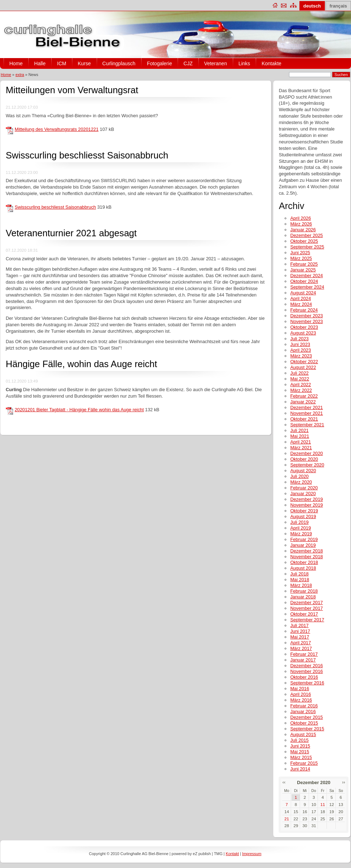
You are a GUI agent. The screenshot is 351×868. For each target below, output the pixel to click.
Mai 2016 (300, 689)
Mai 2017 (300, 637)
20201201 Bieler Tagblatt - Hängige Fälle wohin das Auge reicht (79, 410)
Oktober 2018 (304, 562)
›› (344, 782)
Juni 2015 (300, 746)
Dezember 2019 (306, 499)
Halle (40, 63)
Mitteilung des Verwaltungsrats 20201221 (57, 129)
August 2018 (303, 568)
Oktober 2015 (304, 723)
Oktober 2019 (304, 511)
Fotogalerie (159, 63)
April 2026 (300, 218)
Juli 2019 (299, 522)
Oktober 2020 (304, 459)
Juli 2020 (299, 476)
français (338, 6)
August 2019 (303, 516)
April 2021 (300, 442)
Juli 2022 (299, 373)
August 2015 (303, 734)
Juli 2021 (299, 430)
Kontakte (271, 63)
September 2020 (307, 465)
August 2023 (303, 333)
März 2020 (301, 482)
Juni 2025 (300, 253)
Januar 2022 (303, 402)
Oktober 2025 (304, 241)
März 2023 (301, 356)
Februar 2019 (304, 539)
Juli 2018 (299, 574)
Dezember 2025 (306, 235)
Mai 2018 (300, 580)
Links (244, 63)
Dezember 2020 (306, 453)
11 (323, 805)
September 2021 (307, 425)
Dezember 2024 (306, 276)
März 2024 (301, 304)
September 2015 (307, 729)
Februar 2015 (304, 763)
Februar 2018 (304, 591)
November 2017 (306, 608)
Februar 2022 (304, 396)
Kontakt (232, 854)
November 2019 (306, 505)
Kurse (84, 63)
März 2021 (301, 448)
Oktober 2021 (304, 419)
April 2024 (300, 298)
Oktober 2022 (304, 362)
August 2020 (303, 471)
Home (16, 63)
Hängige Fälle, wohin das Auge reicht (81, 364)
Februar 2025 (304, 264)
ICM (62, 63)
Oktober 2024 (304, 281)
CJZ (188, 63)
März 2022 (301, 390)
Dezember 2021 (306, 407)
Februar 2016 (304, 706)
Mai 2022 (300, 379)
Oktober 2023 (304, 327)
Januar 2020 (303, 494)
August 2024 (303, 293)
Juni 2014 (300, 769)
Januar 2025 (303, 270)
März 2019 (301, 534)
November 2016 (306, 671)
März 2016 (301, 700)
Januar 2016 (303, 712)
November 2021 (306, 413)
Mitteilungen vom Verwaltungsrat (72, 90)
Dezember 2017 (306, 603)
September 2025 (307, 247)
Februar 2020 (304, 488)
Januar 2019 (303, 545)
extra (20, 75)
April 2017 (300, 643)
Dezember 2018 (306, 551)
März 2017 (301, 648)
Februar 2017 (304, 654)
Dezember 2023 (306, 316)
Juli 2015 (299, 740)
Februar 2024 (304, 310)
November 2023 (306, 321)
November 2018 (306, 557)
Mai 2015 (300, 752)
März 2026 (301, 224)
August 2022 (303, 367)
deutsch (312, 6)
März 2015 (301, 757)
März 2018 (301, 585)
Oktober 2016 (304, 677)
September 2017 (307, 620)
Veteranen (216, 63)
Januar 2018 (303, 597)
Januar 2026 (303, 230)
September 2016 (307, 683)
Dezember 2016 (306, 666)
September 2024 (307, 287)
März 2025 (301, 258)
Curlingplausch (119, 63)
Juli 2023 (299, 339)
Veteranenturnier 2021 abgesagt (71, 233)
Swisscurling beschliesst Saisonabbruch (87, 155)
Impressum (252, 854)
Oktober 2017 (304, 614)
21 (287, 819)
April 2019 (300, 528)
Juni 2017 (300, 631)
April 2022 (300, 385)
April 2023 (300, 350)
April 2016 (300, 694)
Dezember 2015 (306, 717)
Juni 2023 (300, 344)
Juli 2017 (299, 625)
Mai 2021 (300, 436)
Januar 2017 (303, 660)
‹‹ (284, 782)
